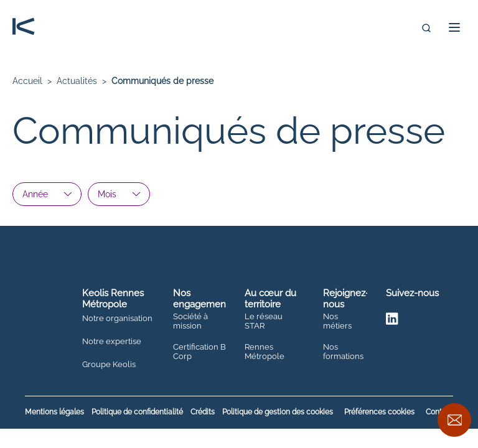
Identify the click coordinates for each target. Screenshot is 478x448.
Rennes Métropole (265, 352)
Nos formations (343, 352)
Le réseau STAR (264, 321)
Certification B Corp (199, 352)
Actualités (77, 81)
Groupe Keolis (109, 365)
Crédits (203, 412)
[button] (454, 27)
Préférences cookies (379, 412)
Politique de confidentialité (137, 412)
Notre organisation (117, 319)
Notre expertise (112, 342)
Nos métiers (337, 321)
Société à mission (190, 321)
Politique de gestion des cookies (278, 412)
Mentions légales (54, 412)
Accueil (27, 81)
